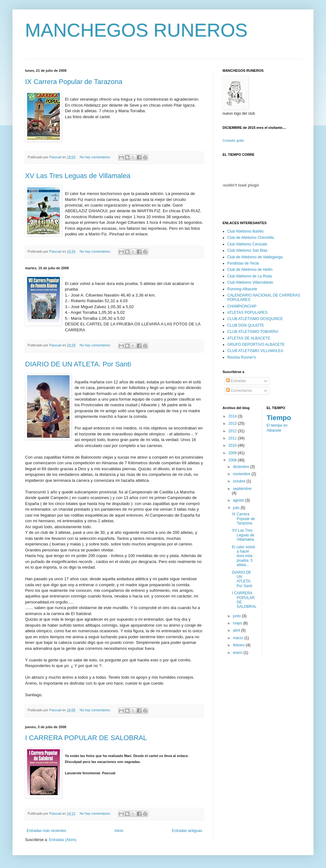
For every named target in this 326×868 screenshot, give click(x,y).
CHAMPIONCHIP (242, 306)
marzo (239, 638)
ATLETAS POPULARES (247, 313)
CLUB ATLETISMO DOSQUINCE (255, 319)
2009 (233, 453)
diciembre (242, 467)
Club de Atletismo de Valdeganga (255, 257)
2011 (233, 438)
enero (238, 653)
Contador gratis (233, 141)
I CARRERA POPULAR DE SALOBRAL (86, 738)
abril (237, 630)
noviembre (242, 474)
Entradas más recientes (46, 831)
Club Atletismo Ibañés (245, 231)
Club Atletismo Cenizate (247, 244)
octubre (240, 481)
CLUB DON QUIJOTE (246, 325)
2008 (233, 460)
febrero (239, 645)
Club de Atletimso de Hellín (250, 270)
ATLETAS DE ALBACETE (249, 338)
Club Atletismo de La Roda (250, 276)
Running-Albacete (242, 289)
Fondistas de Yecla (243, 263)
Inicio (119, 831)
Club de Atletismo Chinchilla (251, 238)
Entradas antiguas (187, 831)
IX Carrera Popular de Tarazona (74, 82)
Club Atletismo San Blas (247, 250)
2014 (233, 416)
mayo (238, 623)
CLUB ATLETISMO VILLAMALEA (255, 351)
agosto (239, 500)
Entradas (236, 381)
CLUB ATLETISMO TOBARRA (253, 332)
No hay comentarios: (96, 157)
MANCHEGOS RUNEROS (136, 30)
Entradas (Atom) (63, 840)
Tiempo (279, 418)
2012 (233, 431)
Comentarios (239, 391)
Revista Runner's (242, 357)
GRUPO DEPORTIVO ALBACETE (256, 345)
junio (237, 616)
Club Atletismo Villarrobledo (250, 282)
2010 (233, 445)
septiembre (242, 489)
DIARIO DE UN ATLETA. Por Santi (78, 364)
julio (237, 508)
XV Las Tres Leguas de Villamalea (78, 176)
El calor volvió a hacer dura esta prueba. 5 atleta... (244, 556)
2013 (233, 423)
